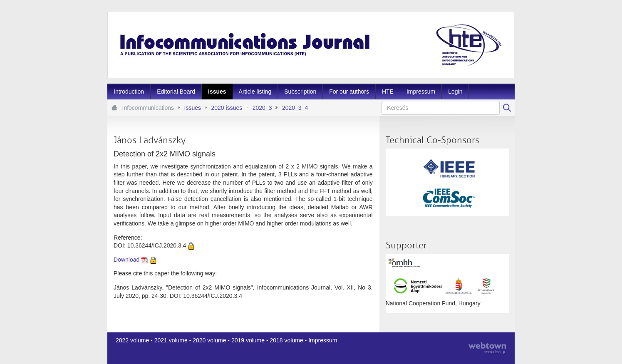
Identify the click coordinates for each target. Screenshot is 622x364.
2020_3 (262, 108)
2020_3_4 (295, 108)
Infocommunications (148, 108)
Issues (193, 108)
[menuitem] (129, 92)
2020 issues (227, 108)
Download (126, 260)
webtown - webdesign (487, 348)
